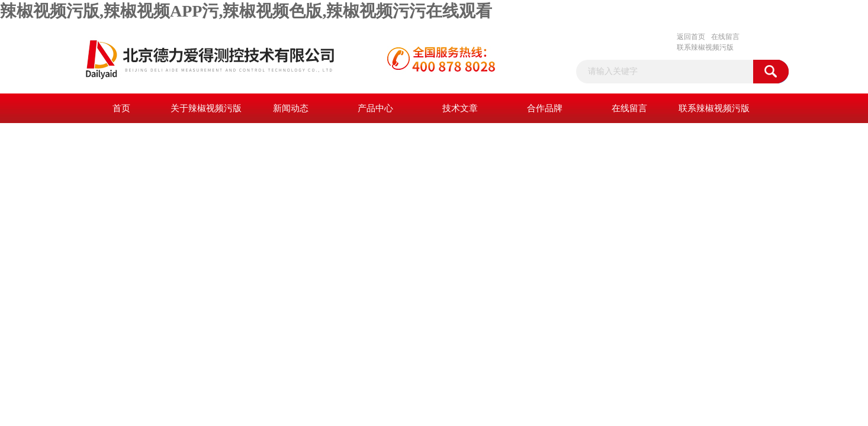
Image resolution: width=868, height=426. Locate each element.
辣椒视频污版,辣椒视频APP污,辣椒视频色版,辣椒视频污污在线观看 (246, 11)
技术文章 (460, 108)
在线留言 (725, 37)
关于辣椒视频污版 (206, 108)
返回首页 (691, 37)
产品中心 (375, 108)
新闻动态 (291, 108)
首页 (121, 108)
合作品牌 (545, 108)
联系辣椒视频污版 (705, 47)
